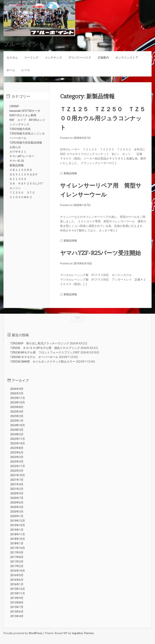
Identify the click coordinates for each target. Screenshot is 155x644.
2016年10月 (18, 571)
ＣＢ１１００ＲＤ (21, 170)
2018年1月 (17, 543)
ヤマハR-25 (17, 161)
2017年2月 (17, 566)
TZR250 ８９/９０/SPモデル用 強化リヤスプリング (45, 348)
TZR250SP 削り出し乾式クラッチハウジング (40, 343)
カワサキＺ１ (18, 152)
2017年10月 (18, 548)
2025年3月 (17, 416)
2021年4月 (17, 484)
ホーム (11, 70)
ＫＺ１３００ (18, 179)
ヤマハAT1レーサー (22, 156)
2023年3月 (17, 462)
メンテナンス (53, 58)
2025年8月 (17, 407)
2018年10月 (18, 539)
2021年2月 (17, 489)
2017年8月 (17, 557)
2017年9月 (17, 553)
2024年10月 (18, 425)
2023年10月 (18, 443)
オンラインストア (127, 58)
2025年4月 (17, 412)
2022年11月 (18, 466)
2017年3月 (17, 562)
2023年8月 (17, 448)
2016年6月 (17, 580)
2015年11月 (18, 593)
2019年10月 (18, 525)
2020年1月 (17, 516)
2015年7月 (17, 607)
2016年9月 (17, 575)
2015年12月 (18, 589)
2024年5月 (17, 430)
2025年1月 (17, 421)
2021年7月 (17, 480)
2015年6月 (17, 612)
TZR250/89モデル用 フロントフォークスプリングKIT (45, 352)
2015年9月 (17, 598)
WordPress (36, 633)
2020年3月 (17, 512)
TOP (77, 318)
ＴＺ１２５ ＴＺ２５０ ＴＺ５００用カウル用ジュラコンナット (103, 118)
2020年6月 (17, 503)
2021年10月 (18, 475)
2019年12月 (18, 521)
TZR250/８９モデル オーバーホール (34, 357)
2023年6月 (17, 453)
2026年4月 (17, 389)
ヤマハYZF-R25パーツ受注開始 (100, 253)
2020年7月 (17, 498)
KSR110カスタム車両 (23, 115)
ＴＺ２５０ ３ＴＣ (22, 193)
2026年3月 (17, 393)
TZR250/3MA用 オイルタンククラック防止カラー (43, 362)
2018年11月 (18, 534)
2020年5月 (17, 507)
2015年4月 (17, 616)
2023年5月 (17, 457)
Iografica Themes (83, 633)
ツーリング (31, 58)
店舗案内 (103, 58)
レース (26, 70)
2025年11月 (18, 398)
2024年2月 (17, 434)
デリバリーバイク (80, 58)
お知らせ (15, 147)
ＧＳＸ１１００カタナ (24, 174)
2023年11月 (18, 439)
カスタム (12, 58)
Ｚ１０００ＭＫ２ (21, 197)
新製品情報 (70, 173)
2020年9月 (17, 493)
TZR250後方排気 (20, 129)
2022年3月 (17, 471)
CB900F (14, 106)
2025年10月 (18, 402)
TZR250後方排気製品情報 (26, 143)
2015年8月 (17, 603)
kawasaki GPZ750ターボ (25, 111)
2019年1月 (17, 530)
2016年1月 (17, 584)
